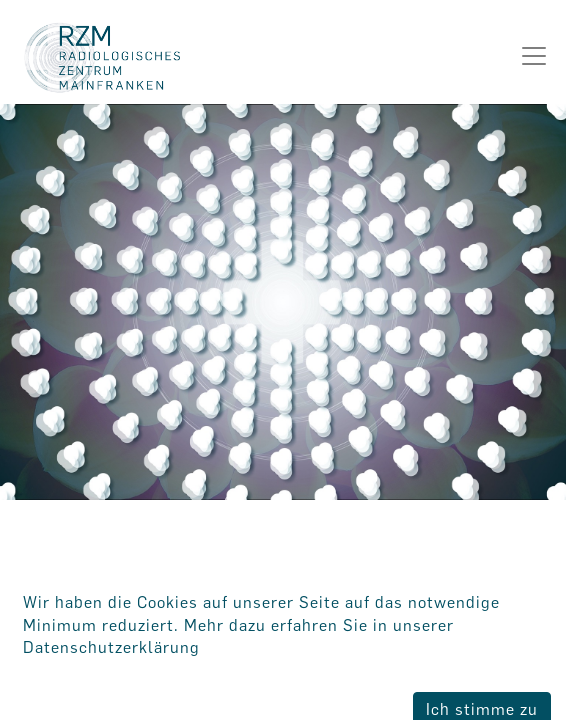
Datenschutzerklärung (111, 647)
